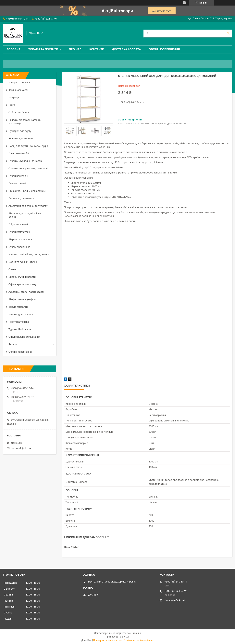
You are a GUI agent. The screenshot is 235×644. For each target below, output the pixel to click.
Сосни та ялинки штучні (23, 262)
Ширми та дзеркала (20, 239)
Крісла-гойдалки (18, 307)
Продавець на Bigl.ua (118, 637)
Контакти (97, 49)
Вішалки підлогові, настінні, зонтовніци (25, 122)
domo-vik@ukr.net (21, 448)
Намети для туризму (21, 314)
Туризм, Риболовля (20, 329)
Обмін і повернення (164, 49)
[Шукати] (228, 34)
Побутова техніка (19, 322)
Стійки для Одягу (19, 112)
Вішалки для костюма (21, 138)
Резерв (13, 344)
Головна (14, 49)
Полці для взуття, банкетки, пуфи (28, 146)
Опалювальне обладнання (24, 337)
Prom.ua (136, 633)
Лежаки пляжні (17, 183)
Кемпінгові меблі (18, 90)
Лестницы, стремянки (21, 198)
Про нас (75, 49)
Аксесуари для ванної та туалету (28, 206)
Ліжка (12, 105)
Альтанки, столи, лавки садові (26, 292)
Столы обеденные (19, 247)
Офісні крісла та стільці (22, 284)
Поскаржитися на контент (108, 640)
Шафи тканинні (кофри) (22, 299)
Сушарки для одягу (20, 131)
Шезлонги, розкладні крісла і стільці (25, 215)
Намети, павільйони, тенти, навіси (29, 254)
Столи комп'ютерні (19, 232)
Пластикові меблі (19, 153)
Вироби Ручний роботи (22, 277)
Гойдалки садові (18, 224)
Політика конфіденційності (139, 640)
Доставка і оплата (126, 49)
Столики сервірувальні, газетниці (28, 168)
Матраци (14, 97)
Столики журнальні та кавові (25, 161)
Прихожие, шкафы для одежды (27, 191)
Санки (12, 269)
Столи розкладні (18, 176)
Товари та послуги (43, 49)
